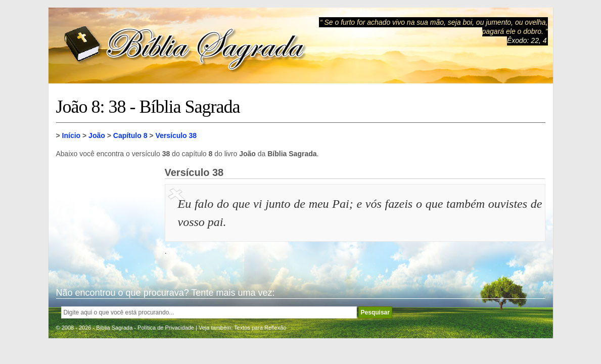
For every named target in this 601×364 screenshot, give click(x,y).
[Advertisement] (107, 217)
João (97, 135)
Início (72, 135)
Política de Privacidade (166, 328)
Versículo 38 (176, 135)
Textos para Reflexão (260, 328)
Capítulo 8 (130, 135)
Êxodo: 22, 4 (527, 40)
